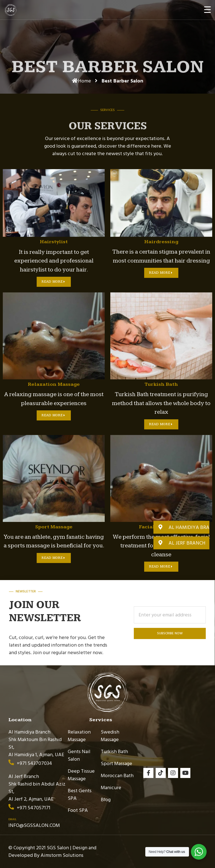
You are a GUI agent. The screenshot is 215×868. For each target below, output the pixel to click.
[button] (181, 527)
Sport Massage (116, 764)
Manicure (111, 788)
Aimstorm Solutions (62, 855)
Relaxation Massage (79, 736)
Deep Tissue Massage (81, 775)
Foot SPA (78, 810)
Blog (106, 800)
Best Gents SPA (80, 794)
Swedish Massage (110, 736)
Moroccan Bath (117, 776)
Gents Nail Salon (79, 755)
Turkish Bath (114, 752)
